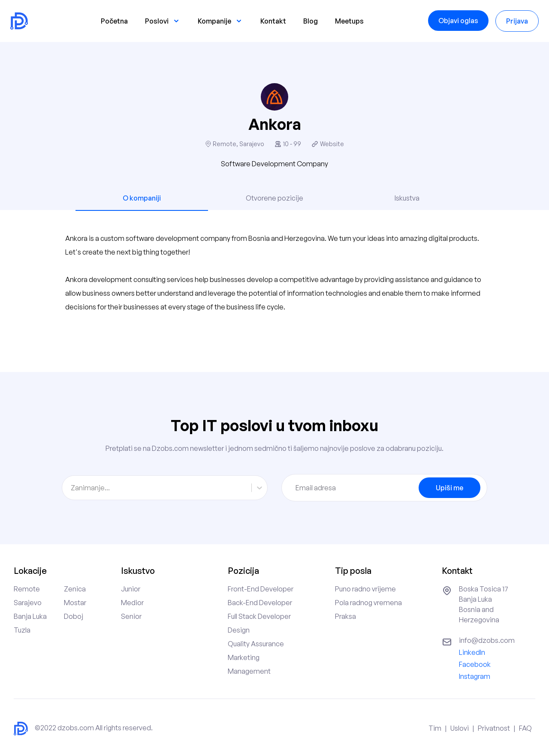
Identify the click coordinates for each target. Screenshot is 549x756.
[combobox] (71, 488)
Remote (27, 589)
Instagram (475, 676)
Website (332, 144)
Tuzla (22, 630)
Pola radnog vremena (368, 603)
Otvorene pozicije (274, 198)
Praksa (345, 616)
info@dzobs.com (487, 640)
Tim (435, 728)
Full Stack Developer (259, 616)
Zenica (75, 589)
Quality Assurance (256, 644)
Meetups (349, 21)
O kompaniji (142, 198)
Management (249, 671)
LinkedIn (472, 652)
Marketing (244, 657)
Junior (131, 589)
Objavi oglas (458, 21)
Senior (131, 616)
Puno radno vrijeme (365, 589)
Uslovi (460, 728)
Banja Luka (30, 616)
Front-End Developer (261, 589)
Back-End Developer (260, 603)
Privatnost (494, 728)
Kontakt (273, 21)
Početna (114, 21)
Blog (311, 21)
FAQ (525, 728)
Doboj (74, 616)
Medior (132, 603)
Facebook (475, 664)
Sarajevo (28, 603)
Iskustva (407, 198)
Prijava (517, 21)
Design (239, 630)
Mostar (75, 603)
